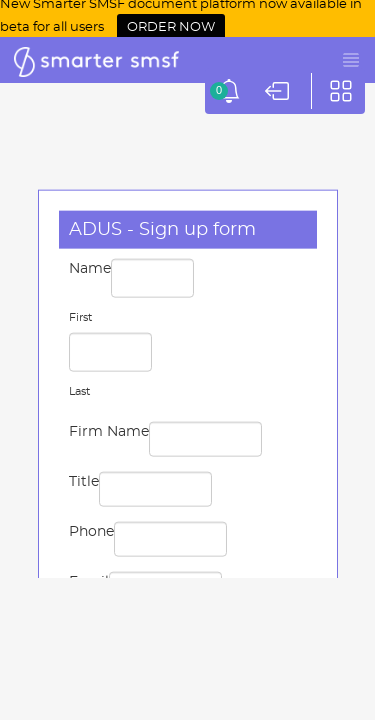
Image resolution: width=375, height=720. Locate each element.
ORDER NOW (171, 27)
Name (90, 269)
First (80, 317)
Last (79, 391)
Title (84, 482)
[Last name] (110, 352)
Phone (91, 532)
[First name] (152, 278)
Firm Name (109, 432)
